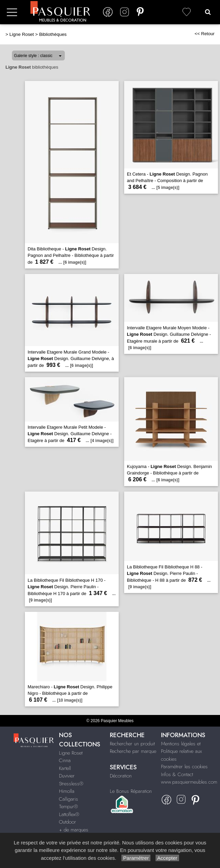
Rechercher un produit (132, 744)
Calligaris (69, 799)
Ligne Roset (22, 34)
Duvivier (67, 776)
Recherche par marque (133, 751)
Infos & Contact (177, 774)
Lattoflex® (69, 814)
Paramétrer (136, 858)
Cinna (65, 760)
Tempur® (68, 807)
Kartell (65, 768)
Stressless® (71, 784)
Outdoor (68, 822)
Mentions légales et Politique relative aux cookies (181, 751)
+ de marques (74, 830)
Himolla (67, 791)
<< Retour (204, 34)
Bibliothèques (53, 34)
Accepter (167, 858)
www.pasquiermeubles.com (189, 782)
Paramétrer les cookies (184, 767)
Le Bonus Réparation (131, 791)
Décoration (121, 776)
